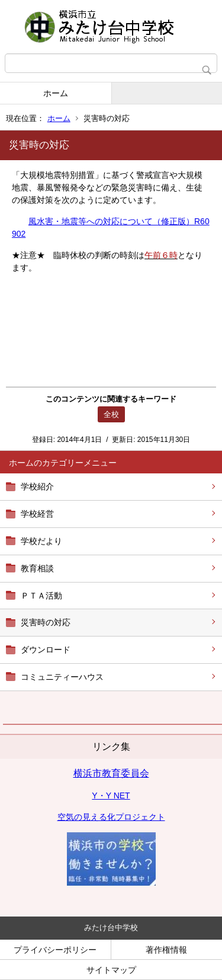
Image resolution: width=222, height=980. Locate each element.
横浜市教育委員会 (111, 773)
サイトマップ (111, 970)
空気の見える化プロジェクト (111, 817)
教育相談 (37, 568)
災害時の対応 (46, 622)
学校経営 (37, 514)
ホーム (56, 93)
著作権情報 (166, 950)
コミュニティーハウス (62, 677)
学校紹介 (37, 486)
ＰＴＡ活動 (41, 596)
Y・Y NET (111, 796)
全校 (111, 414)
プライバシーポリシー (55, 950)
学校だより (41, 541)
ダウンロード (46, 650)
